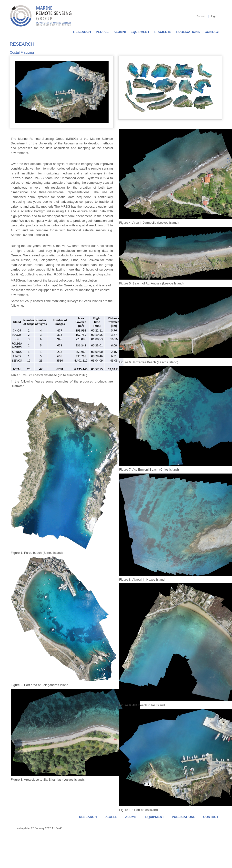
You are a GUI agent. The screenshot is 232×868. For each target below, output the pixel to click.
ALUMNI (120, 32)
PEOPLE (102, 32)
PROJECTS (163, 32)
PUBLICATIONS (188, 32)
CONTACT (212, 32)
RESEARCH (82, 32)
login (214, 16)
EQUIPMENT (140, 32)
